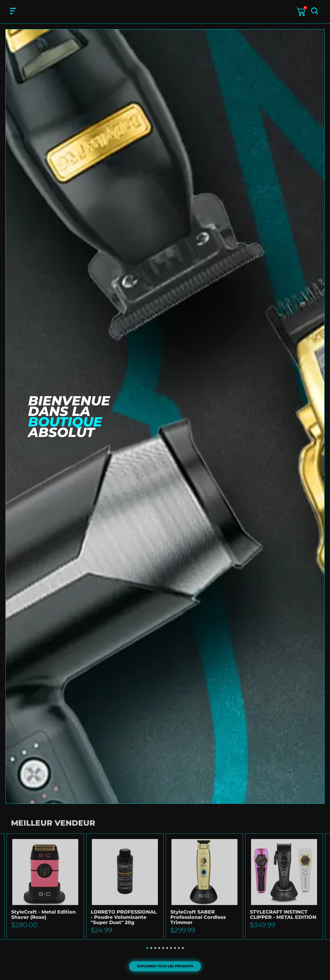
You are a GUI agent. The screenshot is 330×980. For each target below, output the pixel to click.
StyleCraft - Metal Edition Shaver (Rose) (43, 915)
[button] (147, 948)
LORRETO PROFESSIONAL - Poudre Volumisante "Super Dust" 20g (124, 917)
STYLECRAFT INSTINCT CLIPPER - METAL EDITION (283, 915)
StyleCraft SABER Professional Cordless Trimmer (198, 917)
